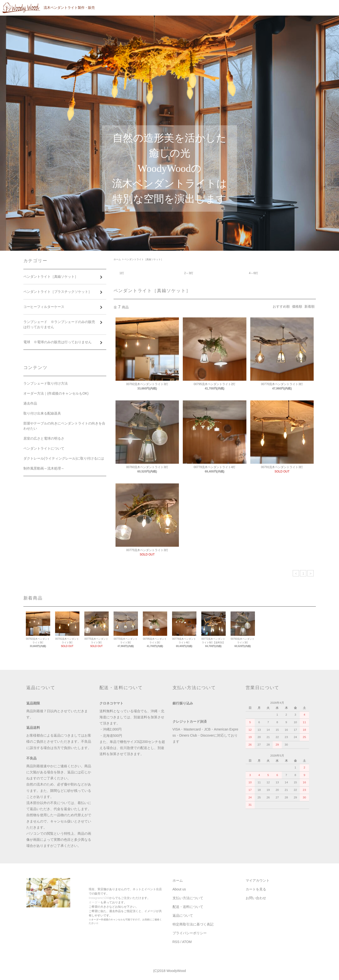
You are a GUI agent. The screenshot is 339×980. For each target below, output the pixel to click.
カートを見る (256, 889)
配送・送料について (188, 907)
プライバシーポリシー (190, 933)
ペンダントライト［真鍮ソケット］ (144, 259)
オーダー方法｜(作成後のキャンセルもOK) (56, 393)
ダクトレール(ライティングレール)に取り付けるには (64, 458)
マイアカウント (258, 880)
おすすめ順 (281, 306)
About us (179, 889)
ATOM (187, 942)
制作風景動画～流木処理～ (44, 468)
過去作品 (30, 403)
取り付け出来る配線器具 (42, 413)
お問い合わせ (256, 898)
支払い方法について (188, 898)
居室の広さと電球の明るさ (44, 438)
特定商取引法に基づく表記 (193, 924)
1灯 (122, 273)
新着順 (310, 306)
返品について (183, 915)
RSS (176, 942)
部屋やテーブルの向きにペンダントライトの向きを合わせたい (64, 426)
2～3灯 (189, 273)
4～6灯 (253, 273)
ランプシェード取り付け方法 (46, 383)
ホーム (117, 259)
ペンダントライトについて (44, 448)
